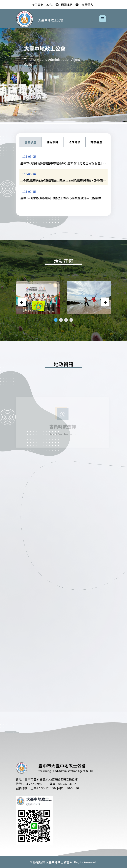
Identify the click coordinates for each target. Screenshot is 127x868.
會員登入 (87, 4)
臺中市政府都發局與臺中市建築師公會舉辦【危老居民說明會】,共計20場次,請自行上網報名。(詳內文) (62, 164)
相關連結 (67, 4)
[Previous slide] (22, 302)
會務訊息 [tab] (31, 142)
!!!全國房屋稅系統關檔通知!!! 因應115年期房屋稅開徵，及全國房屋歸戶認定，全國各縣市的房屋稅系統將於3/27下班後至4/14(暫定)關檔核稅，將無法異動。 (63, 181)
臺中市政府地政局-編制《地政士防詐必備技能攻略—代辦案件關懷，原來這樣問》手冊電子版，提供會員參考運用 (62, 199)
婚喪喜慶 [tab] (96, 142)
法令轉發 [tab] (74, 142)
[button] (56, 320)
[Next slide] (105, 302)
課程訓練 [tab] (53, 142)
